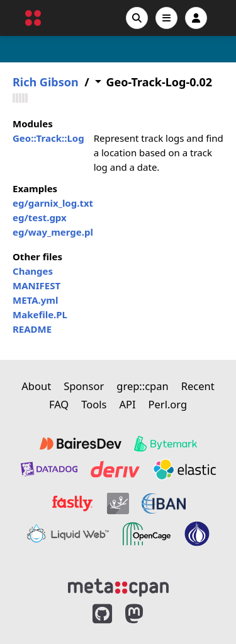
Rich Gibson (46, 82)
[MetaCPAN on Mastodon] (147, 614)
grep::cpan (142, 386)
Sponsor (84, 386)
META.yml (35, 300)
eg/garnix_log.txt (53, 203)
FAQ (59, 404)
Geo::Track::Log (48, 138)
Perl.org (168, 404)
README (32, 329)
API (127, 404)
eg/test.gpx (40, 217)
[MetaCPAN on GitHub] (102, 614)
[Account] (196, 18)
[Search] (137, 18)
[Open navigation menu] (166, 18)
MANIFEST (37, 285)
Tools (94, 404)
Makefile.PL (40, 314)
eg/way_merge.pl (53, 232)
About (36, 386)
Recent (198, 386)
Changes (33, 271)
